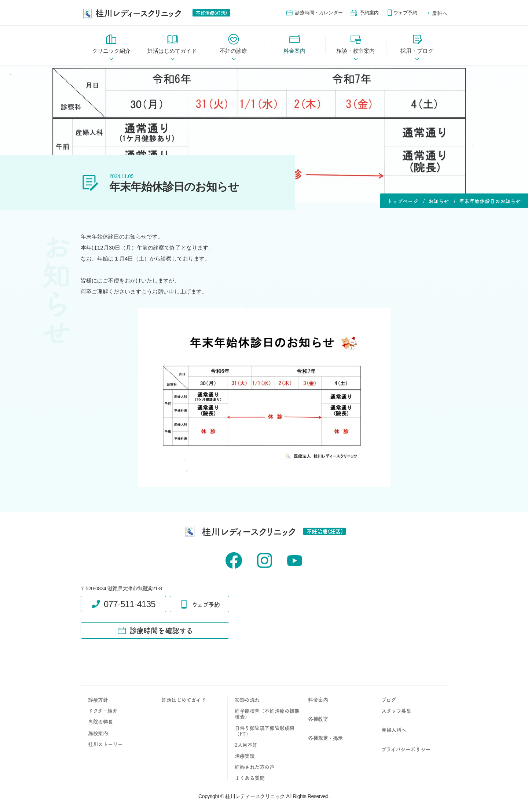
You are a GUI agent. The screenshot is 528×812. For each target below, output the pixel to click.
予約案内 (364, 13)
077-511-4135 (123, 604)
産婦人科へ (394, 730)
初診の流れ (247, 700)
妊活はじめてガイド (184, 700)
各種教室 (318, 719)
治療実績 (245, 756)
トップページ (403, 201)
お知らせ (439, 201)
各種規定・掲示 (325, 738)
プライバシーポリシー (406, 749)
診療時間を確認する (155, 630)
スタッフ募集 (396, 710)
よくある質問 (250, 778)
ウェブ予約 (402, 13)
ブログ (389, 700)
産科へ (437, 13)
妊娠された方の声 (255, 767)
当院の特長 (100, 721)
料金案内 (318, 700)
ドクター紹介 (103, 710)
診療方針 (98, 700)
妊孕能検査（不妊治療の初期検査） (267, 713)
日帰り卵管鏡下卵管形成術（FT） (265, 731)
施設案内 (98, 733)
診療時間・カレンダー (314, 13)
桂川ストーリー (105, 744)
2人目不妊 (246, 745)
